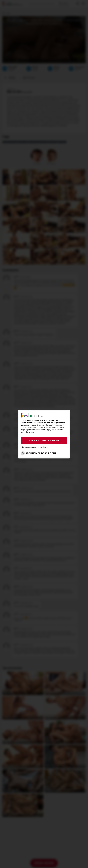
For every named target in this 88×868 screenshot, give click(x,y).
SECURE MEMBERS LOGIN (41, 453)
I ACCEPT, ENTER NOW (44, 440)
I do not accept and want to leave (34, 447)
